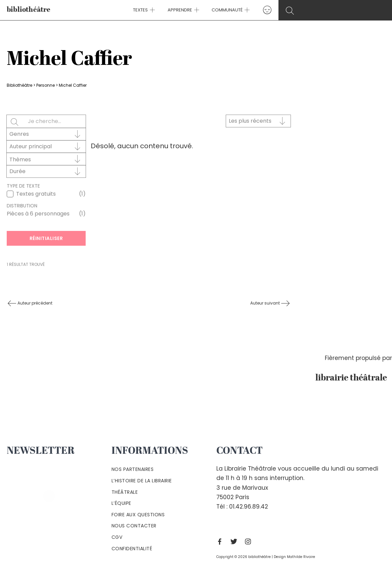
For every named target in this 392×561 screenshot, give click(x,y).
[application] (155, 10)
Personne (46, 85)
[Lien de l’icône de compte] (262, 10)
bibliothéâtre (29, 10)
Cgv (117, 537)
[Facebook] (221, 542)
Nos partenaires (133, 469)
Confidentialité (132, 549)
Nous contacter (134, 526)
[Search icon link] (336, 11)
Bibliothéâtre (19, 85)
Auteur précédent (34, 303)
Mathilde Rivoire (301, 557)
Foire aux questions (138, 515)
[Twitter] (235, 542)
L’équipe (121, 503)
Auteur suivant (266, 303)
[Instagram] (250, 542)
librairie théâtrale (354, 378)
